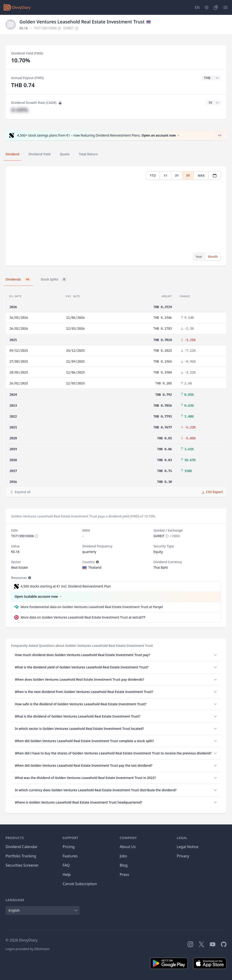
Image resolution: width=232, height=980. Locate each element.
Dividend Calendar (22, 847)
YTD (153, 175)
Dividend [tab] (12, 154)
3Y (177, 175)
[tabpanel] (116, 216)
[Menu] (226, 7)
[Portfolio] (216, 7)
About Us (128, 847)
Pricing (69, 847)
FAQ (66, 865)
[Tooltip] (97, 562)
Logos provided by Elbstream (28, 949)
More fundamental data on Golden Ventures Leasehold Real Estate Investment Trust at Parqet (92, 607)
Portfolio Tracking (21, 856)
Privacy (183, 856)
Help (67, 875)
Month (213, 257)
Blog (124, 865)
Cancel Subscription (80, 884)
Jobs (124, 856)
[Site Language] (197, 7)
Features (70, 856)
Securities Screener (22, 865)
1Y (165, 175)
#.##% (20, 110)
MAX (201, 175)
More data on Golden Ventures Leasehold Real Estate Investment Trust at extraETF (83, 617)
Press (124, 875)
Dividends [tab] (19, 279)
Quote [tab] (65, 154)
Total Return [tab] (88, 154)
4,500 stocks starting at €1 (66, 586)
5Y (188, 175)
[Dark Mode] (207, 7)
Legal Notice (187, 847)
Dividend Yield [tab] (39, 154)
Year (199, 257)
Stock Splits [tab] (54, 279)
